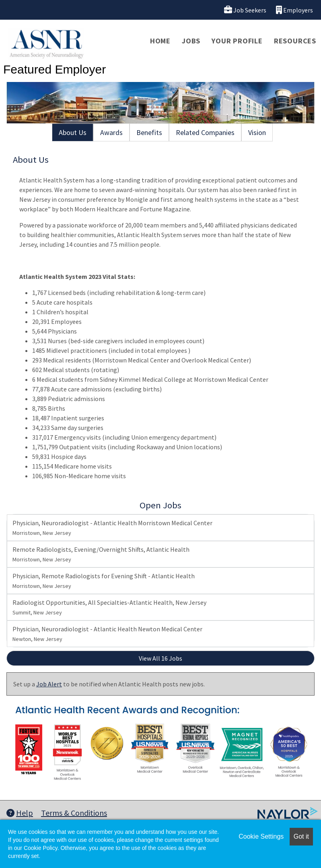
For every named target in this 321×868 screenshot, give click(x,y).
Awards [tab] (111, 132)
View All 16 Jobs (160, 658)
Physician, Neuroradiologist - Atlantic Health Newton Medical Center (107, 634)
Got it (301, 836)
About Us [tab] (73, 132)
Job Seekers (245, 10)
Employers (294, 10)
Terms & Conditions (74, 813)
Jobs (191, 41)
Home (160, 41)
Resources (295, 41)
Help (20, 813)
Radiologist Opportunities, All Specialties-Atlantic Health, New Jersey (109, 607)
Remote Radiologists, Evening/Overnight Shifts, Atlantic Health (101, 554)
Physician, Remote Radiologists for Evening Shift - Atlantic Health (104, 581)
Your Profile (237, 41)
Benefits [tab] (149, 132)
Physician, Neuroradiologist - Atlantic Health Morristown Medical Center (112, 528)
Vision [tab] (257, 132)
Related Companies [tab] (205, 132)
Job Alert (49, 684)
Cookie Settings (261, 836)
